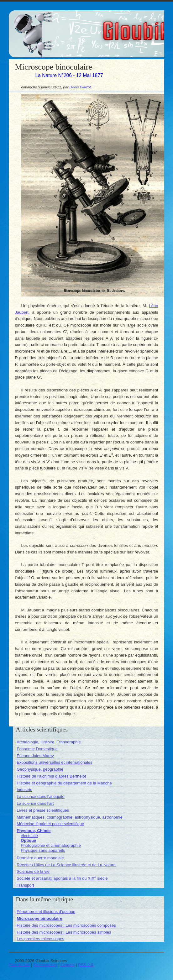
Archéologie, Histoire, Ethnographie (49, 742)
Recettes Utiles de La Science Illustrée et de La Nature (66, 865)
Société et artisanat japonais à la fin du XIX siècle (62, 878)
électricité (29, 836)
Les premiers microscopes (40, 939)
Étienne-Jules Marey (35, 756)
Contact (68, 965)
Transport (25, 885)
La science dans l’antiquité (41, 797)
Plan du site (19, 965)
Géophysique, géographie (40, 769)
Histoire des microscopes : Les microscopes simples (64, 932)
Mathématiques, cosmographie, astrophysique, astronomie (69, 817)
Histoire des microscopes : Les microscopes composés (66, 925)
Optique (28, 840)
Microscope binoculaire (39, 918)
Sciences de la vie (33, 871)
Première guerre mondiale (40, 858)
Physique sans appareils (43, 850)
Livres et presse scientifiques (43, 810)
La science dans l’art (35, 803)
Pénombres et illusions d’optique (46, 912)
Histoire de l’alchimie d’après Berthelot (51, 776)
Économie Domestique (37, 749)
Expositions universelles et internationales (54, 762)
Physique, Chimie (34, 831)
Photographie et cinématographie (51, 845)
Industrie (24, 790)
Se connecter (45, 965)
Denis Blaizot (80, 87)
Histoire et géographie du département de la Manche (64, 783)
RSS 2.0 (86, 965)
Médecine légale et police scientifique (50, 824)
